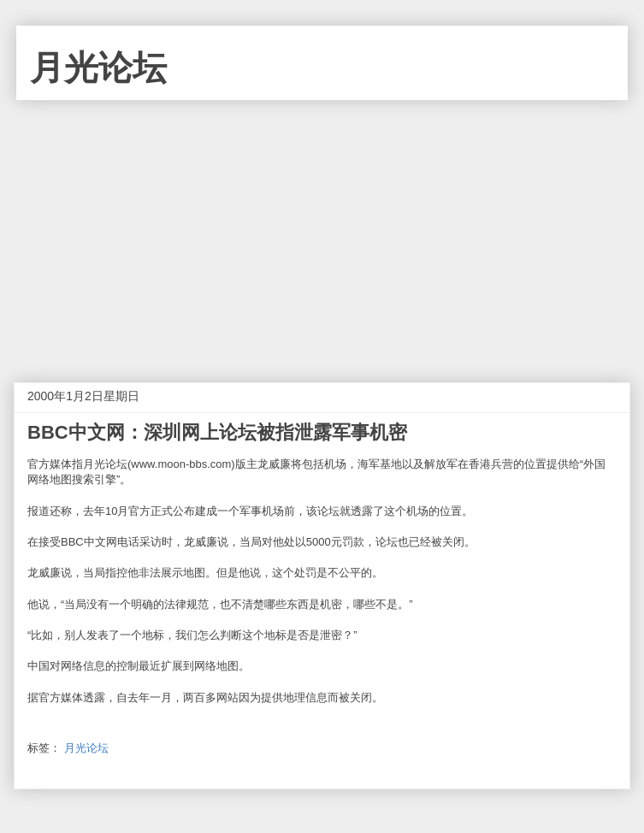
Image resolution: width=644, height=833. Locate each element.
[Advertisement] (322, 228)
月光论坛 (98, 68)
